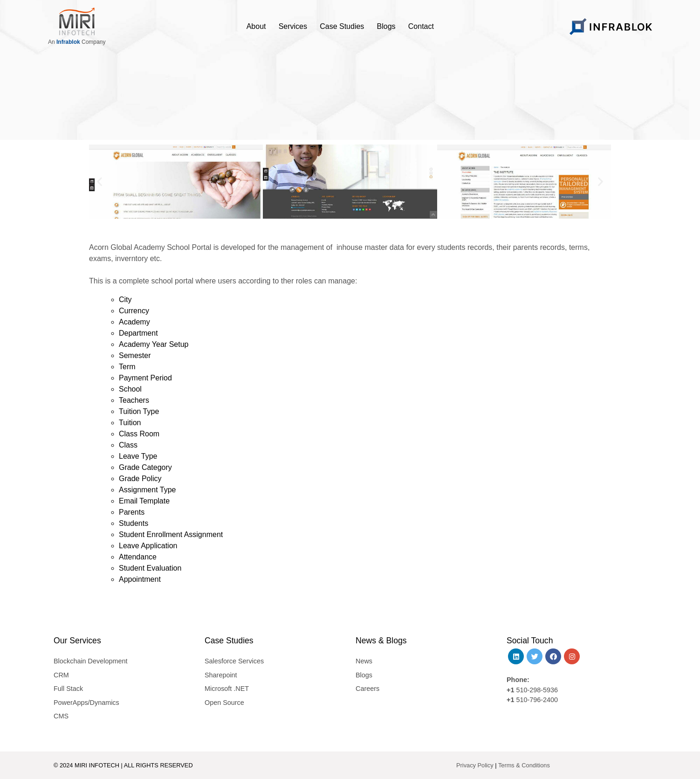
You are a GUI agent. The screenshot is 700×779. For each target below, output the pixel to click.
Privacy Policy (475, 765)
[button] (100, 182)
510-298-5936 (536, 690)
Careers (367, 689)
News (364, 661)
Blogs (364, 675)
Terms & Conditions (524, 765)
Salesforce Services (234, 661)
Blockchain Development (90, 661)
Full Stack (68, 689)
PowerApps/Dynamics (86, 703)
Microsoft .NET (227, 689)
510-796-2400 (537, 700)
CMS (61, 716)
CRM (61, 675)
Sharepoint (221, 675)
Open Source (224, 703)
